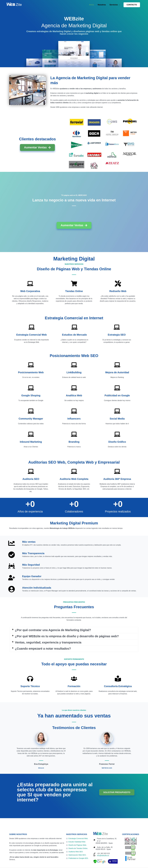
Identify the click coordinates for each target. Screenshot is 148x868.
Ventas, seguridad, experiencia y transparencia (48, 642)
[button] (132, 5)
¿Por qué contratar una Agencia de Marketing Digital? (53, 630)
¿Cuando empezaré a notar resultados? (43, 649)
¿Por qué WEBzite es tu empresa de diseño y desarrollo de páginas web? (67, 636)
